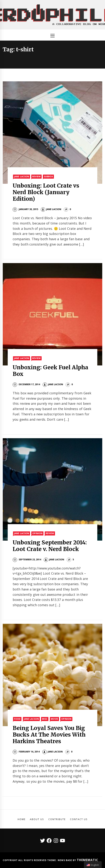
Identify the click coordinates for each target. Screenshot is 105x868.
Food (17, 719)
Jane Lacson (21, 177)
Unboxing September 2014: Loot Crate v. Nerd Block (50, 546)
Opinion (37, 533)
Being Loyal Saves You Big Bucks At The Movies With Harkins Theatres (49, 735)
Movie (54, 719)
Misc (45, 719)
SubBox (48, 177)
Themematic (87, 860)
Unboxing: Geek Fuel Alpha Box (50, 371)
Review (36, 177)
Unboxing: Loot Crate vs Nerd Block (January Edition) (46, 192)
